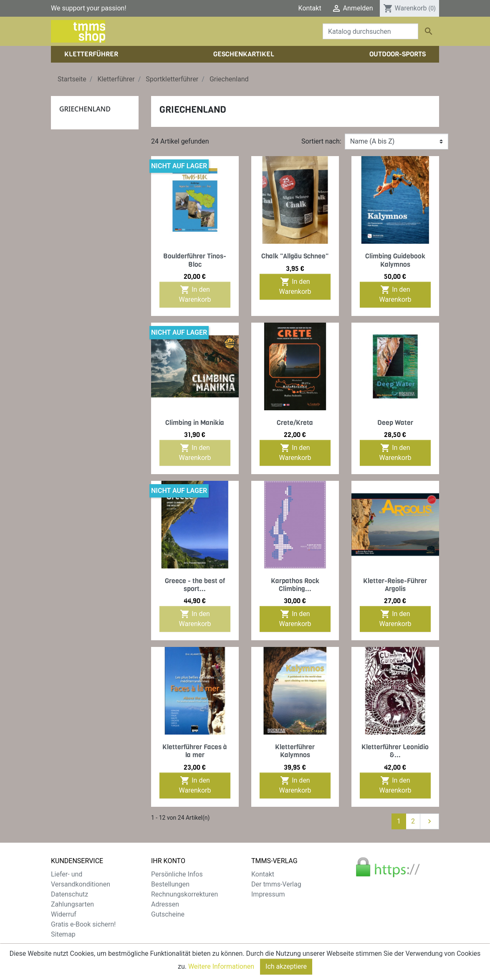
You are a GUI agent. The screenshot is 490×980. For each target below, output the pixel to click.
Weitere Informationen (221, 974)
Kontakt (310, 8)
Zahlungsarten (72, 904)
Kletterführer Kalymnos (295, 751)
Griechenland (85, 109)
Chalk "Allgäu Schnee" (295, 256)
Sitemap (63, 934)
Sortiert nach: (321, 141)
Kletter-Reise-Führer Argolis (395, 585)
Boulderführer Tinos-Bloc (195, 260)
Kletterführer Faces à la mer (195, 751)
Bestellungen (170, 884)
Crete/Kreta (295, 423)
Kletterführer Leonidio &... (395, 751)
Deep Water (395, 423)
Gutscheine (168, 914)
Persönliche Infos (177, 874)
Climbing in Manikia (195, 423)
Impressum (268, 894)
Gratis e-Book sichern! (83, 924)
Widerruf (64, 914)
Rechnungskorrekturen (184, 894)
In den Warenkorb (195, 294)
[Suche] (370, 31)
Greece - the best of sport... (195, 585)
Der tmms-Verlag (276, 884)
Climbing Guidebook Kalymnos (395, 260)
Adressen (165, 904)
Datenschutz (69, 894)
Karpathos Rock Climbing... (295, 585)
